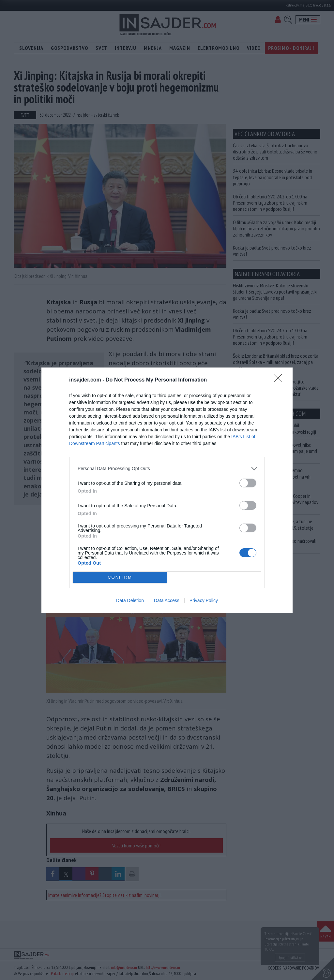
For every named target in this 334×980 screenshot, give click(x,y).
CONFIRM (120, 577)
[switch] (248, 483)
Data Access (167, 600)
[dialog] (167, 490)
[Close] (280, 380)
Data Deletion (130, 600)
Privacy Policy (204, 600)
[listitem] (167, 469)
